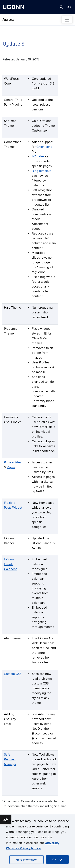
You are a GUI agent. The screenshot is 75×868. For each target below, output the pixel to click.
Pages (11, 467)
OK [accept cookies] (57, 860)
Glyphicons (44, 147)
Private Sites (13, 462)
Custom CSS (13, 674)
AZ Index (38, 156)
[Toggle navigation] (67, 20)
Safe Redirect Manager (10, 759)
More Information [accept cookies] (26, 860)
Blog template (42, 171)
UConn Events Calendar (10, 564)
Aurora (8, 20)
